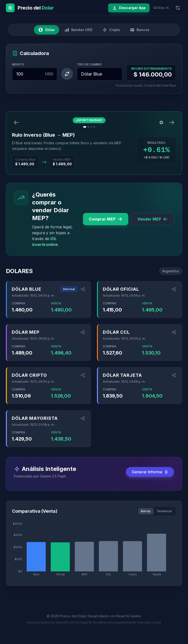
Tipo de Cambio (89, 64)
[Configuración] (161, 122)
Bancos (140, 30)
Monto (18, 64)
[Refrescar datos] (178, 8)
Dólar (46, 30)
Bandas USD (78, 30)
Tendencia (164, 511)
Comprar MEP (106, 219)
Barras (146, 511)
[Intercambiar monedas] (67, 74)
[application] (94, 551)
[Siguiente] (172, 122)
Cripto (111, 30)
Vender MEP (153, 219)
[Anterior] (16, 122)
